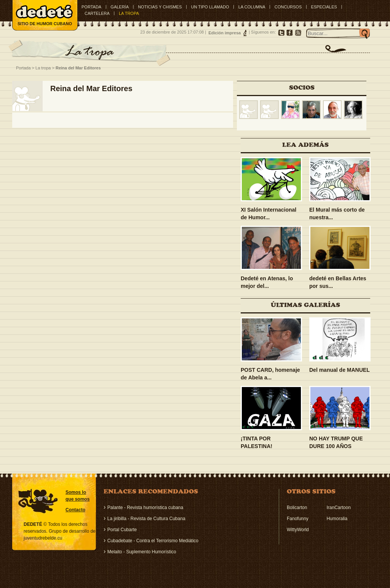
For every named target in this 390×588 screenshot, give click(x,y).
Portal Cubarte (122, 530)
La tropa (43, 68)
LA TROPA (129, 13)
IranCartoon (338, 508)
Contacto (75, 510)
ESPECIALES (324, 7)
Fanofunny (298, 519)
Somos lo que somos (78, 496)
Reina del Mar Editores (78, 68)
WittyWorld (298, 530)
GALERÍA (120, 7)
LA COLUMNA (252, 7)
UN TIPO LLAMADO (210, 7)
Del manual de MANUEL (340, 370)
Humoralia (337, 519)
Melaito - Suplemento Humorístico (142, 552)
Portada (91, 7)
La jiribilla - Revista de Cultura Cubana (146, 519)
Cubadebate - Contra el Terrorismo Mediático (153, 541)
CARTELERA (97, 13)
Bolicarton (297, 508)
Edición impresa (225, 33)
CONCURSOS (288, 7)
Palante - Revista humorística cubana (145, 508)
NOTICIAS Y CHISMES (160, 7)
